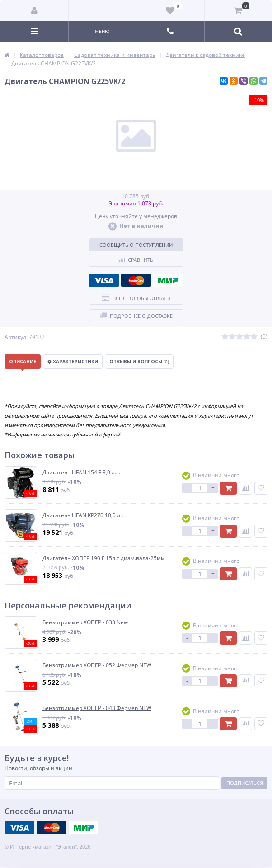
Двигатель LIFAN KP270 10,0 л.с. (84, 515)
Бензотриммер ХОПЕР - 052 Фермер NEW (97, 665)
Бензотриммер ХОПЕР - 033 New (85, 622)
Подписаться (245, 783)
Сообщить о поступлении (136, 245)
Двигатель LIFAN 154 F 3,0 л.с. (81, 473)
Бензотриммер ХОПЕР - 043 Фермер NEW (97, 708)
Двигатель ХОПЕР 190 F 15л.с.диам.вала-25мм (104, 558)
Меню (102, 31)
